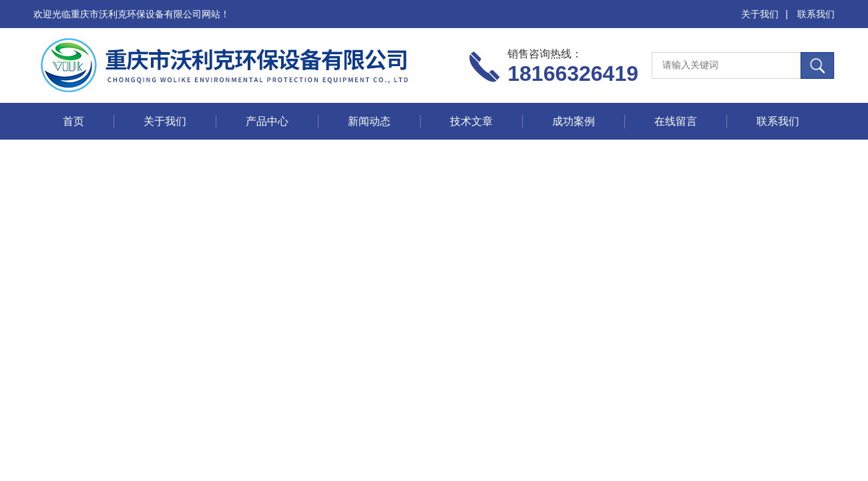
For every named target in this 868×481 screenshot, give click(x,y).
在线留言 (676, 121)
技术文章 (471, 121)
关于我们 (760, 14)
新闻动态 (369, 121)
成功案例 (574, 121)
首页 (73, 121)
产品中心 (267, 121)
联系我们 (816, 14)
